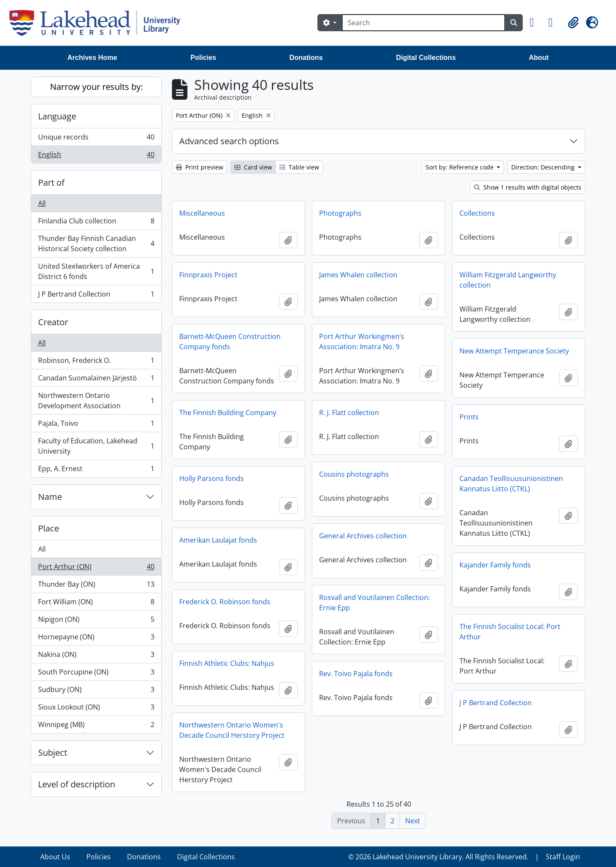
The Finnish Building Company (228, 413)
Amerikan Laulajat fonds (218, 540)
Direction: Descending (544, 167)
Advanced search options (229, 141)
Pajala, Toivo (96, 425)
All (42, 203)
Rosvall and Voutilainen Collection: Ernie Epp (375, 603)
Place (49, 528)
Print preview (200, 167)
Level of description (77, 784)
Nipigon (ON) (96, 621)
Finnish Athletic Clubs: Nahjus (227, 663)
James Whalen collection (358, 275)
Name (50, 497)
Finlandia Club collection (96, 223)
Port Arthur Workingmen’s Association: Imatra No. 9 (362, 341)
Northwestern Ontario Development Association (96, 401)
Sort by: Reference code (461, 167)
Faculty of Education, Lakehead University (96, 446)
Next (413, 821)
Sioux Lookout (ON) (96, 709)
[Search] (423, 23)
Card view (253, 167)
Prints (469, 417)
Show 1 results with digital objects (528, 187)
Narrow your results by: (96, 87)
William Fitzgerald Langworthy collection (508, 280)
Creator (53, 322)
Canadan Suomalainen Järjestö (96, 380)
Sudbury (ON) (96, 691)
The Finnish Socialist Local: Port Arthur (510, 632)
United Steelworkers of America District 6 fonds (96, 271)
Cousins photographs (354, 474)
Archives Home (93, 58)
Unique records (96, 139)
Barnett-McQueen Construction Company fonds (230, 341)
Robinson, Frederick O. (96, 362)
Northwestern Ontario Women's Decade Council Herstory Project (232, 730)
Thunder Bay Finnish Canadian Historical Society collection (96, 243)
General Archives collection (363, 536)
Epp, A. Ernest (96, 470)
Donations (306, 58)
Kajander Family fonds (495, 565)
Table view (299, 167)
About (539, 58)
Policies (203, 58)
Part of (51, 183)
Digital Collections (426, 58)
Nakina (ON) (96, 656)
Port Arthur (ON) (96, 569)
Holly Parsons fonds (212, 478)
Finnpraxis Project (208, 275)
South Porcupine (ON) (96, 674)
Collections (477, 213)
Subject (53, 753)
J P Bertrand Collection (96, 296)
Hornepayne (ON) (96, 639)
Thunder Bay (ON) (96, 586)
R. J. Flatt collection (349, 413)
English (96, 156)
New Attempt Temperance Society (514, 351)
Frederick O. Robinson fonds (225, 602)
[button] (536, 23)
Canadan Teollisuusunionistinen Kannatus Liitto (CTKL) (511, 484)
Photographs (340, 213)
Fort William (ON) (96, 604)
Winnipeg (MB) (96, 726)
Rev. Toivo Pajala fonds (356, 674)
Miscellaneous (202, 213)
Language (57, 116)
